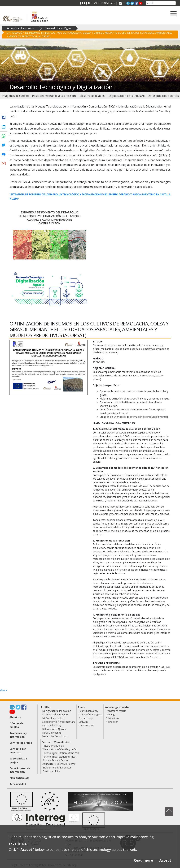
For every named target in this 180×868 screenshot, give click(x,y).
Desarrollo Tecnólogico (55, 736)
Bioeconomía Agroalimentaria (59, 722)
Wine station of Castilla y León (60, 749)
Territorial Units (51, 771)
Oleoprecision (86, 725)
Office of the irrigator (91, 714)
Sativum (83, 722)
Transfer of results (116, 711)
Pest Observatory (88, 711)
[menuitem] (15, 96)
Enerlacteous (86, 718)
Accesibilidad (18, 784)
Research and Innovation (21, 28)
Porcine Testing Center (55, 760)
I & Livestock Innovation (56, 714)
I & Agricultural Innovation (56, 711)
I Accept (164, 860)
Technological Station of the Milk (61, 753)
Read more (143, 860)
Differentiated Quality (54, 729)
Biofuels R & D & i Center (57, 768)
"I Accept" (25, 850)
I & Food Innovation (53, 718)
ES (84, 3)
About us (15, 717)
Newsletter (112, 722)
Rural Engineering (52, 733)
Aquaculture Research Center (59, 764)
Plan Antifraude (19, 778)
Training (110, 714)
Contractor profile (21, 743)
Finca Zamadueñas (53, 746)
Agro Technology (52, 725)
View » (4, 690)
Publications (112, 718)
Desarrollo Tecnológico (58, 28)
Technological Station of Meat (59, 757)
